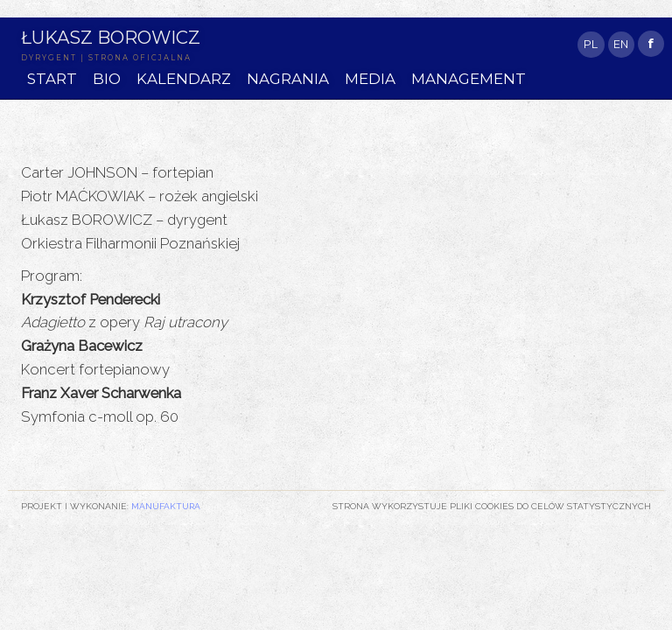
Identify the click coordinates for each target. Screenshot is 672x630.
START (52, 79)
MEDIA (370, 79)
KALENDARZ (184, 79)
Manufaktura (166, 506)
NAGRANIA (288, 79)
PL (591, 44)
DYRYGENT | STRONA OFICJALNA (106, 58)
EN (621, 44)
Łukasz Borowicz (111, 37)
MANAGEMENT (469, 79)
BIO (107, 79)
